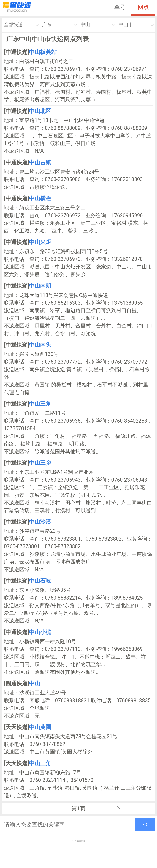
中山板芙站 (43, 52)
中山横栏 (40, 198)
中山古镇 (40, 162)
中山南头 (40, 345)
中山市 (126, 25)
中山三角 (40, 404)
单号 (120, 7)
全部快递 (13, 25)
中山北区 (40, 111)
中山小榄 (40, 632)
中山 (85, 25)
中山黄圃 (40, 727)
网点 (143, 7)
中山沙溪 (40, 522)
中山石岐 (40, 581)
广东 (47, 25)
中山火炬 (40, 242)
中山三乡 (40, 463)
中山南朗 (40, 286)
